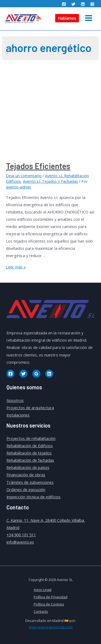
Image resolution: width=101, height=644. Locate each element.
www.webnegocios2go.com (51, 627)
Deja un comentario (24, 176)
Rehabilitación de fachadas (30, 460)
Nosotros (15, 400)
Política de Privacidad (50, 597)
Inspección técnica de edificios (34, 497)
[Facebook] (64, 4)
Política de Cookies (49, 604)
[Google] (36, 374)
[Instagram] (92, 4)
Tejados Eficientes (38, 166)
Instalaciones (18, 415)
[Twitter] (73, 4)
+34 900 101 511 (21, 535)
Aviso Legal (43, 590)
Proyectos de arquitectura (30, 408)
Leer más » (16, 267)
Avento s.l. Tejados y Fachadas (50, 181)
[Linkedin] (83, 4)
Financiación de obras (26, 475)
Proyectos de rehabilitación (31, 438)
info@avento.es (20, 542)
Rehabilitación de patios (28, 467)
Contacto (41, 611)
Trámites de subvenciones (30, 482)
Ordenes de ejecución (26, 489)
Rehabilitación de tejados (29, 453)
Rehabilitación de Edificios (30, 446)
